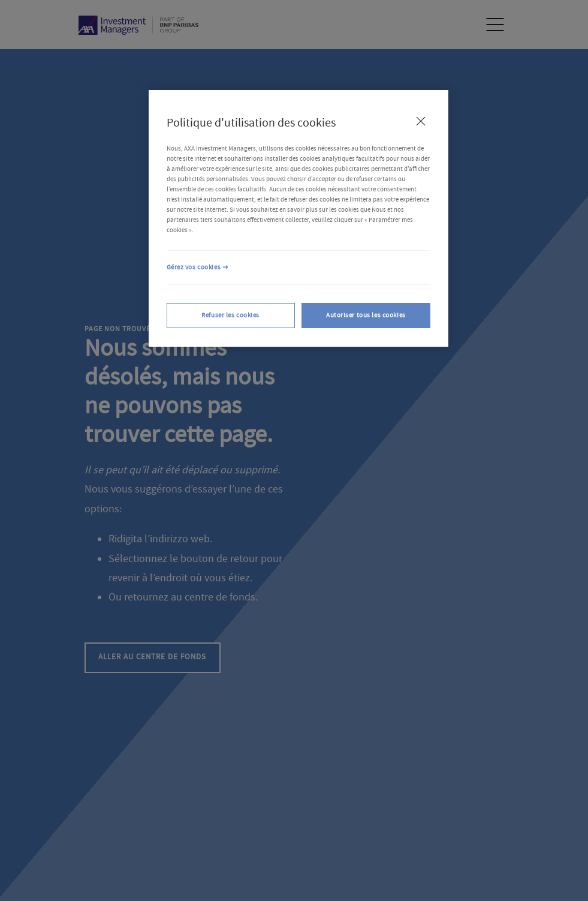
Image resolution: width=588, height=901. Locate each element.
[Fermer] (421, 121)
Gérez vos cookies (194, 267)
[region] (298, 218)
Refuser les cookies (230, 315)
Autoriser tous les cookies (366, 315)
